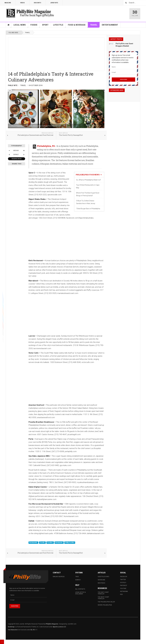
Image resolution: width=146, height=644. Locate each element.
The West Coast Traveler (103, 598)
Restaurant (59, 543)
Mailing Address (59, 577)
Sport (45, 25)
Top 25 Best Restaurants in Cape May (88, 186)
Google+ (123, 583)
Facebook (124, 577)
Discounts (37, 3)
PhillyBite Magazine (52, 624)
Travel (95, 26)
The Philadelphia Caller (106, 602)
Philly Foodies (70, 543)
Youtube (123, 588)
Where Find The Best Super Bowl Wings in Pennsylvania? (88, 194)
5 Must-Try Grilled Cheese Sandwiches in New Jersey (86, 202)
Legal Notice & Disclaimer (80, 593)
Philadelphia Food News (89, 175)
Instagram (124, 591)
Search (78, 580)
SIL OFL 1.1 (34, 630)
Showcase (101, 580)
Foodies (50, 543)
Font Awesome (13, 630)
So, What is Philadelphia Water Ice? (88, 180)
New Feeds (101, 583)
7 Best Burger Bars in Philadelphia (88, 209)
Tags (77, 577)
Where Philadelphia (105, 605)
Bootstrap (11, 627)
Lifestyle (59, 26)
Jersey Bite (54, 3)
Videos (22, 3)
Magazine (8, 3)
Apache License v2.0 (59, 627)
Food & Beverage (78, 26)
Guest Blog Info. (104, 577)
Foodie (35, 26)
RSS (121, 594)
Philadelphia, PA (46, 146)
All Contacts (80, 589)
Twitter (123, 580)
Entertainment (110, 25)
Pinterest (124, 585)
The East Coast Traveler (103, 593)
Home (9, 25)
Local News (21, 26)
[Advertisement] (56, 53)
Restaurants (33, 543)
